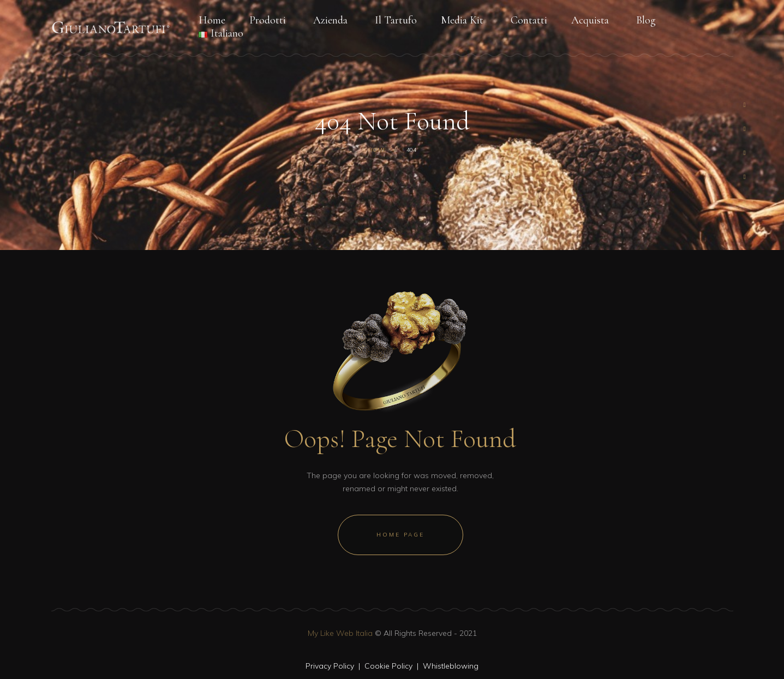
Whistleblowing (451, 666)
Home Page (400, 535)
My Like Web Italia (340, 633)
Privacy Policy (330, 666)
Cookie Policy (388, 666)
